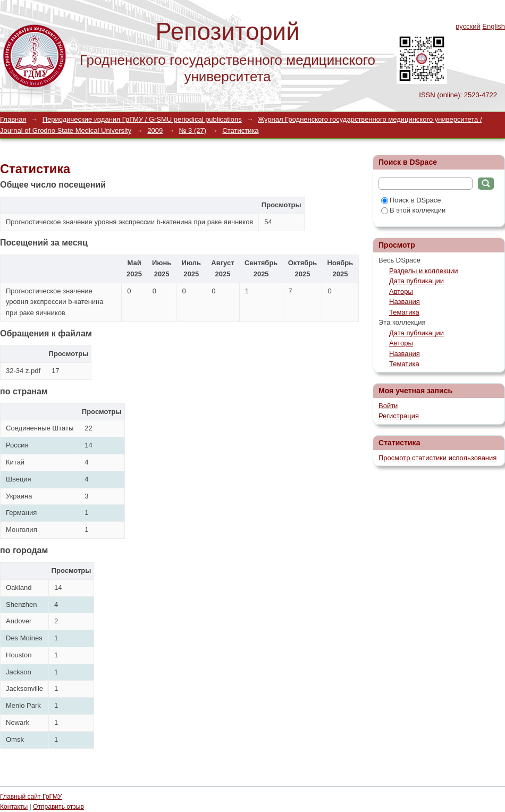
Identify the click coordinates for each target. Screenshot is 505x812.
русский (468, 26)
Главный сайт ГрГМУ (31, 797)
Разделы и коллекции (424, 271)
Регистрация (399, 416)
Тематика (404, 312)
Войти (388, 406)
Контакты (14, 807)
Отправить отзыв (58, 807)
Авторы (401, 291)
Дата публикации (416, 281)
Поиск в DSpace (411, 200)
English (494, 26)
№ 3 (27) (193, 130)
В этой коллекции (413, 210)
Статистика (240, 130)
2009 (155, 130)
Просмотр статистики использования (437, 458)
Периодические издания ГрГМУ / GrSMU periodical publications (142, 119)
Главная (13, 119)
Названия (405, 302)
